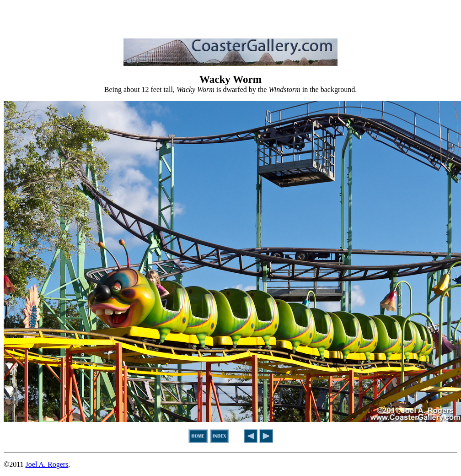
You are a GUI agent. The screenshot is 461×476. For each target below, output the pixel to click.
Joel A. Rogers (47, 464)
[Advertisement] (230, 17)
